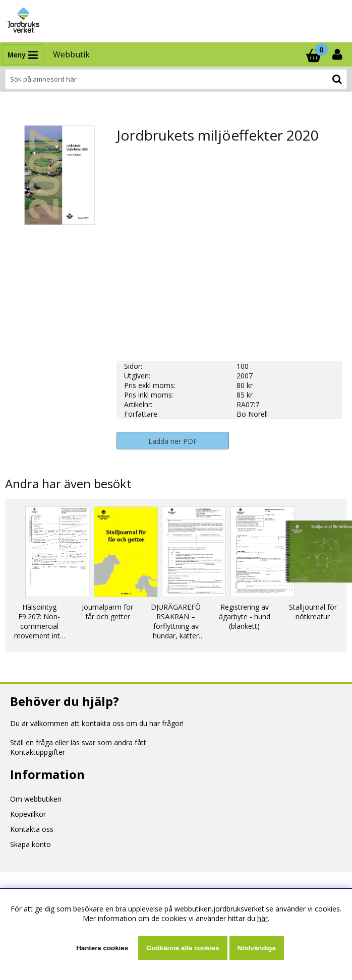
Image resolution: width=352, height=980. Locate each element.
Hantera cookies (102, 948)
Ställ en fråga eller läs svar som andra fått (78, 742)
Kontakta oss (32, 829)
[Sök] (176, 79)
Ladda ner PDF (173, 441)
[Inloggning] (338, 54)
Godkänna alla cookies (183, 948)
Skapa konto (31, 844)
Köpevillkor (28, 814)
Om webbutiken (36, 799)
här (262, 918)
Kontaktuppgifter (38, 752)
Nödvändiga (257, 948)
